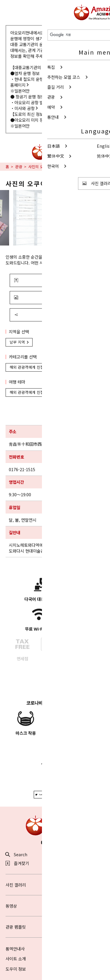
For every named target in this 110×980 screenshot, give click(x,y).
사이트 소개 (16, 959)
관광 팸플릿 (55, 927)
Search (17, 854)
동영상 (55, 906)
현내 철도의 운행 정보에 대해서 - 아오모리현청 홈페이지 (53, 82)
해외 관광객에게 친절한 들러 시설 (39, 367)
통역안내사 (15, 949)
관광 (19, 167)
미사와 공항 (27, 108)
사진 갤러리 (55, 885)
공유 (39, 315)
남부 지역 (20, 342)
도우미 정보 (16, 969)
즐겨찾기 (17, 863)
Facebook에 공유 (66, 794)
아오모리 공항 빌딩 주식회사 (41, 102)
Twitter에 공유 (43, 794)
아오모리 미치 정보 (33, 120)
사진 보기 (41, 297)
